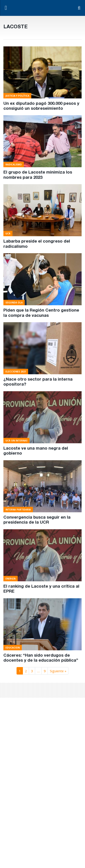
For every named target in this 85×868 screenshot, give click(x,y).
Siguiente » (58, 671)
